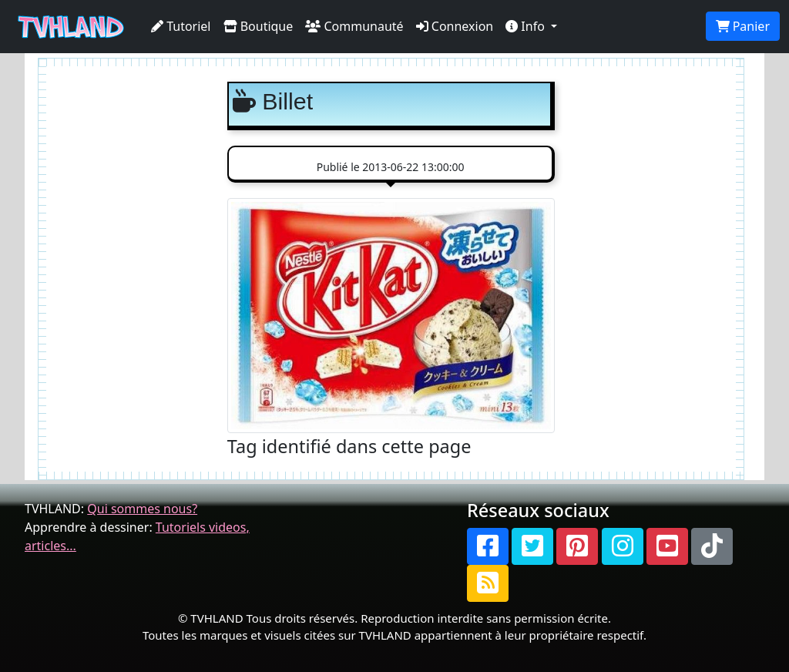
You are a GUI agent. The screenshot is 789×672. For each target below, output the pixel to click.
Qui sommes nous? (142, 509)
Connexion (455, 26)
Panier (743, 26)
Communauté (354, 26)
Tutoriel (181, 26)
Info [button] (527, 26)
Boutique (259, 26)
